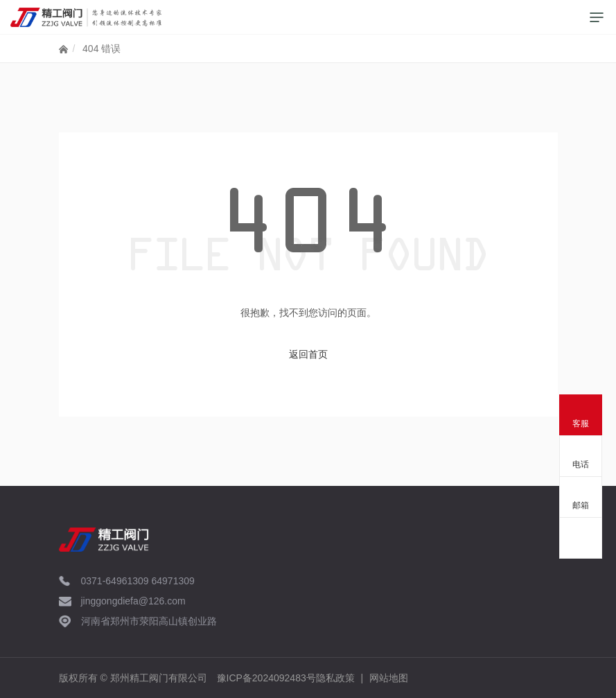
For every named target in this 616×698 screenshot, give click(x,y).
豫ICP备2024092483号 (266, 678)
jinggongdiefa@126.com (133, 601)
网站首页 (63, 52)
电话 (581, 464)
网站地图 (389, 678)
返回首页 (308, 354)
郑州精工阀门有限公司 (159, 678)
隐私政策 (335, 678)
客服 (581, 424)
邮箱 (581, 505)
